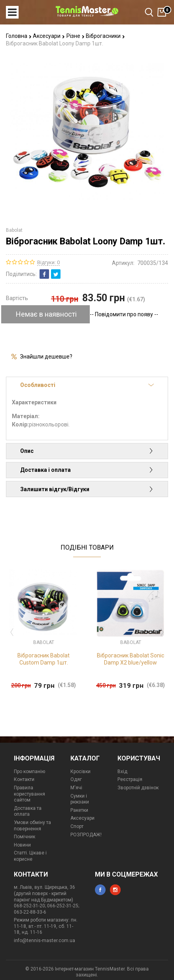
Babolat (14, 230)
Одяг (76, 779)
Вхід (122, 772)
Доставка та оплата (28, 811)
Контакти (24, 779)
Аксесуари (49, 36)
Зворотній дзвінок (138, 788)
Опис (87, 451)
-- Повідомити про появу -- (124, 314)
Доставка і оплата (87, 470)
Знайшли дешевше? (46, 357)
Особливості (87, 385)
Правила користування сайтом (29, 794)
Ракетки (79, 810)
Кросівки (80, 772)
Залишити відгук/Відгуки (87, 489)
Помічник (25, 837)
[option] (43, 630)
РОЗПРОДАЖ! (86, 835)
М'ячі (76, 788)
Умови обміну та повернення (32, 826)
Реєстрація (130, 779)
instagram (115, 890)
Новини (22, 845)
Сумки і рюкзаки (80, 799)
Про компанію (29, 772)
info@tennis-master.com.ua (44, 941)
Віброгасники (105, 36)
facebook (100, 890)
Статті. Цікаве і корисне (30, 856)
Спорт (77, 826)
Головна (19, 36)
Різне (76, 36)
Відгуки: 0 (48, 262)
